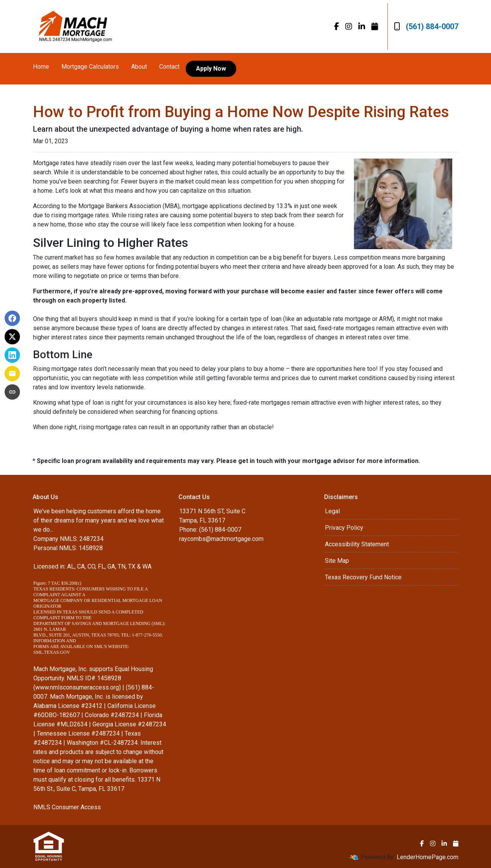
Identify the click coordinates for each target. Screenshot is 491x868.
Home (41, 67)
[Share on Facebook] (12, 318)
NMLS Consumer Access (67, 807)
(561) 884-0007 (426, 26)
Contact (169, 67)
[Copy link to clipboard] (12, 392)
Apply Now (211, 69)
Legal (332, 511)
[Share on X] (12, 337)
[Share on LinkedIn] (12, 355)
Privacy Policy (344, 528)
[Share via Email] (12, 374)
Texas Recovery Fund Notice (363, 577)
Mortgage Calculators (90, 67)
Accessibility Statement (357, 544)
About (139, 67)
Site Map (337, 561)
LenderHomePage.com (428, 857)
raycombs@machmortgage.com (221, 539)
